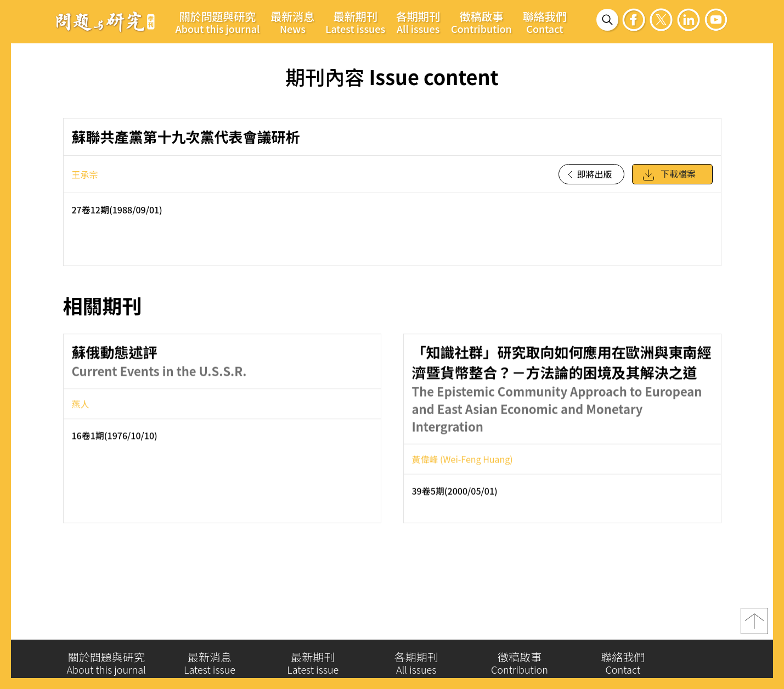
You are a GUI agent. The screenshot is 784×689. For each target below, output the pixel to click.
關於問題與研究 (218, 22)
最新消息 (292, 22)
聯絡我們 (545, 22)
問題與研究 (105, 21)
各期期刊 (418, 22)
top (754, 626)
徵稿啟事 (481, 22)
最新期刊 (355, 22)
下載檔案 (669, 179)
